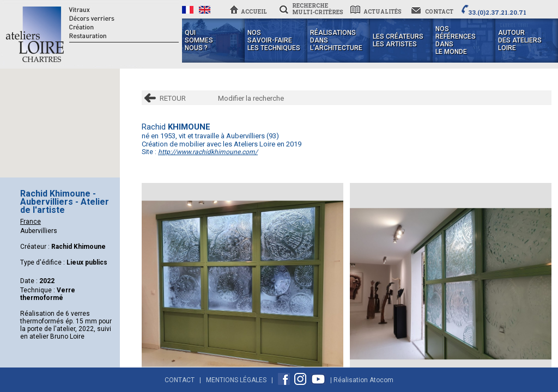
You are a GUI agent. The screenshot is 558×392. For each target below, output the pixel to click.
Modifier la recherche (251, 98)
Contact (180, 380)
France (31, 222)
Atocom (381, 380)
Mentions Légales (236, 380)
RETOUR (173, 98)
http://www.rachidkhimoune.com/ (208, 152)
